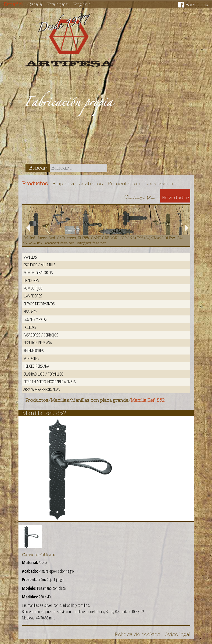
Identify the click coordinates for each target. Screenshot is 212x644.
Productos (35, 183)
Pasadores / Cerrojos (41, 335)
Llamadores (33, 296)
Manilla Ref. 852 (148, 400)
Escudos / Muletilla (39, 265)
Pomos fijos (33, 288)
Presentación (124, 183)
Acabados (91, 183)
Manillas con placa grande (100, 400)
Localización (160, 183)
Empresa (63, 183)
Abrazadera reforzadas (42, 389)
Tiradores (31, 280)
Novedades (175, 197)
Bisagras (30, 311)
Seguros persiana (38, 342)
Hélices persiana (36, 366)
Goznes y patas (35, 319)
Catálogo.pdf (140, 197)
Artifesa (69, 40)
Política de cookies (137, 634)
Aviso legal (178, 634)
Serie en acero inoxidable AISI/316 (49, 382)
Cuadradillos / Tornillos (43, 374)
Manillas (30, 257)
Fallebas (30, 327)
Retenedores (34, 350)
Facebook (197, 4)
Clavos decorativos (39, 304)
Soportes (31, 358)
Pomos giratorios (38, 272)
